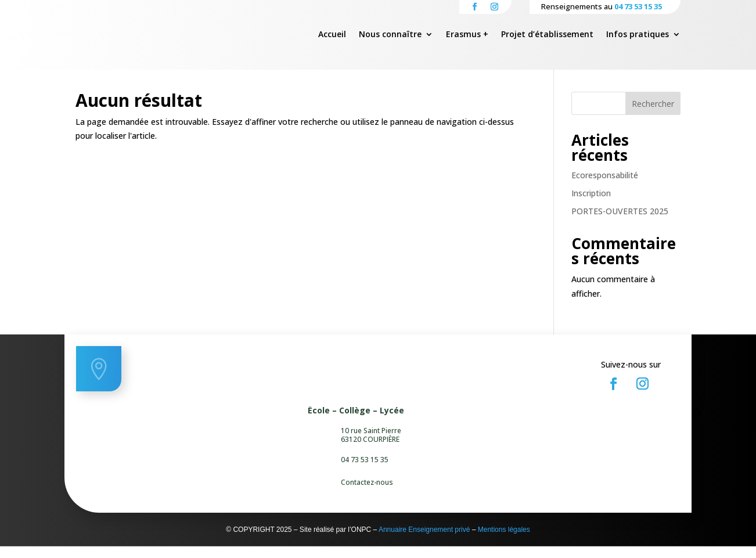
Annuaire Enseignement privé (424, 541)
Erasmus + (467, 35)
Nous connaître (390, 35)
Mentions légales (504, 541)
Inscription (591, 205)
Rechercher (653, 115)
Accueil (332, 35)
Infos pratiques (638, 35)
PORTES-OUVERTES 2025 (620, 223)
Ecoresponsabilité (605, 187)
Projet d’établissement (547, 35)
